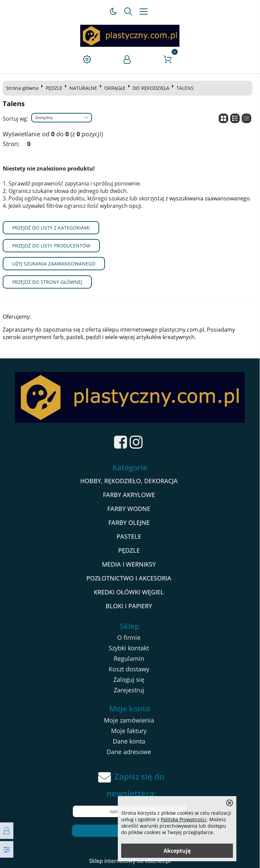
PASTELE (129, 536)
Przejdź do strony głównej (47, 282)
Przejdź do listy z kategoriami (51, 228)
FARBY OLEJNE (129, 522)
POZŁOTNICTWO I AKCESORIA (129, 578)
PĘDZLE (54, 88)
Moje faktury (129, 731)
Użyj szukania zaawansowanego (54, 264)
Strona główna (22, 88)
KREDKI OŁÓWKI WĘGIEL (129, 592)
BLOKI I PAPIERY (129, 606)
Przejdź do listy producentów (51, 246)
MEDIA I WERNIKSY (129, 564)
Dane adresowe (129, 752)
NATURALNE (83, 88)
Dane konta (129, 741)
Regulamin (129, 658)
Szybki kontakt (129, 648)
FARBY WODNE (129, 509)
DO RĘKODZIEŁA (151, 88)
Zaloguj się (129, 679)
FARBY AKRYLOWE (129, 495)
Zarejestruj (129, 690)
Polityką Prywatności (184, 819)
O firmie (129, 637)
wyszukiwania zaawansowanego (210, 198)
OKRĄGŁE (115, 88)
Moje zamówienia (129, 720)
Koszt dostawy (129, 669)
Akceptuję (177, 851)
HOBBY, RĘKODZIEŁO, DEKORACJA (129, 481)
